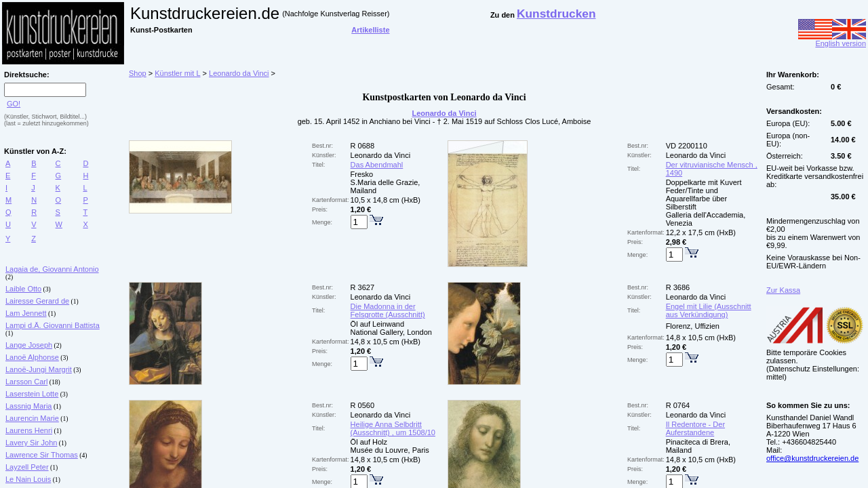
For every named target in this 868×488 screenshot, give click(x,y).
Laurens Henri (29, 430)
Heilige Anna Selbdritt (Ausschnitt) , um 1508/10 (393, 428)
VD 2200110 (687, 146)
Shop (138, 73)
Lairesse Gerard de (37, 301)
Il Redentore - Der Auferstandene (695, 428)
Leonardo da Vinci (239, 73)
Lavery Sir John (31, 443)
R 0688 (362, 146)
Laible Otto (23, 289)
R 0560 (362, 405)
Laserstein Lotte (32, 394)
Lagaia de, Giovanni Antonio (52, 269)
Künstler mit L (177, 73)
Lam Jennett (26, 313)
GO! (14, 104)
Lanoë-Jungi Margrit (39, 369)
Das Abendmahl (377, 165)
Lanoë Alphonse (32, 357)
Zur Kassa (783, 290)
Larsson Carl (26, 382)
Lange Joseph (29, 345)
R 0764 (678, 405)
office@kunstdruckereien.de (812, 458)
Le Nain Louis (28, 479)
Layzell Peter (27, 467)
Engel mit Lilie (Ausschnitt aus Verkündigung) (709, 310)
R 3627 (362, 287)
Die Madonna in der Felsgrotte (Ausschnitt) (388, 310)
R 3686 (678, 287)
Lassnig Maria (28, 406)
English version (832, 40)
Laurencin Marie (32, 418)
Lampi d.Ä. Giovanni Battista (53, 325)
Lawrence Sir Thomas (42, 455)
